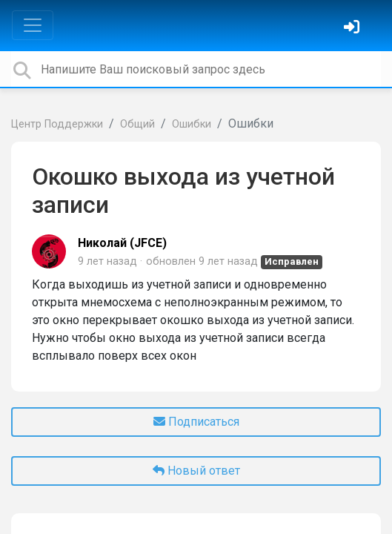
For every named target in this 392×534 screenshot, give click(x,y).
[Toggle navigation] (33, 25)
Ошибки (192, 124)
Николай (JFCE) (122, 243)
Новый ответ (196, 471)
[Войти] (353, 29)
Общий (137, 124)
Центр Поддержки (57, 124)
